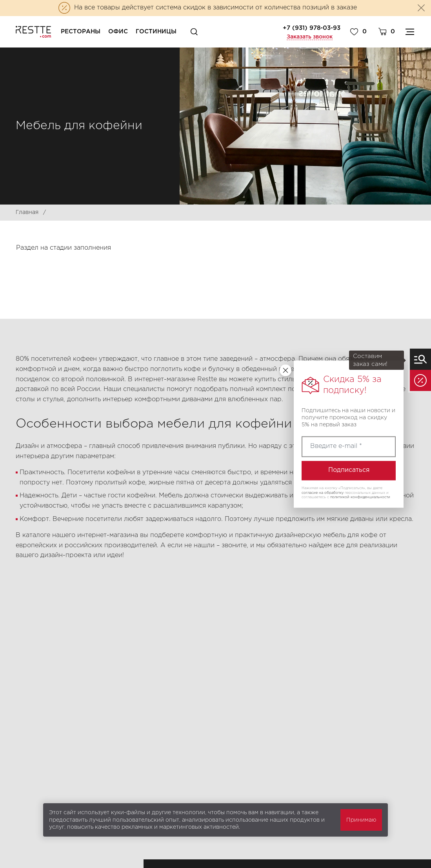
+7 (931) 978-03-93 (312, 28)
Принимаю (361, 820)
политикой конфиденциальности (360, 497)
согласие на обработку (323, 493)
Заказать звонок (310, 37)
